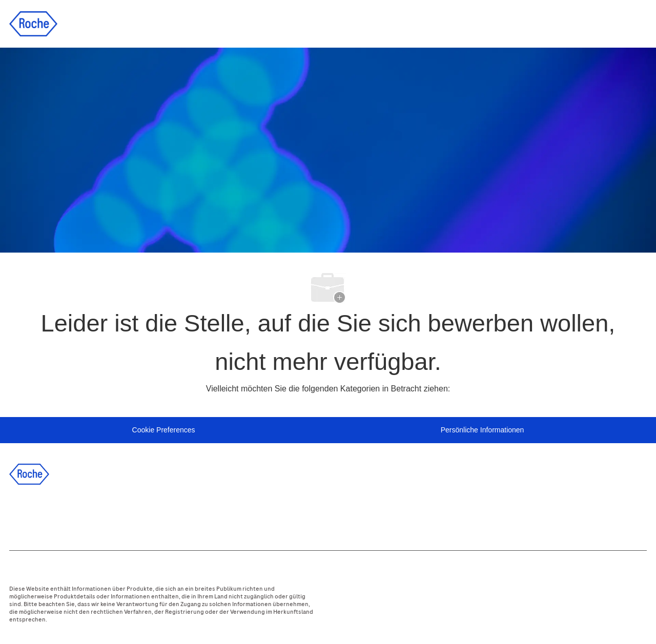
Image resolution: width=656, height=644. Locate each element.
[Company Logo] (33, 23)
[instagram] (106, 515)
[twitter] (78, 515)
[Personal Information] (164, 430)
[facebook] (23, 515)
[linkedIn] (51, 515)
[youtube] (134, 515)
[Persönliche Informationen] (483, 430)
